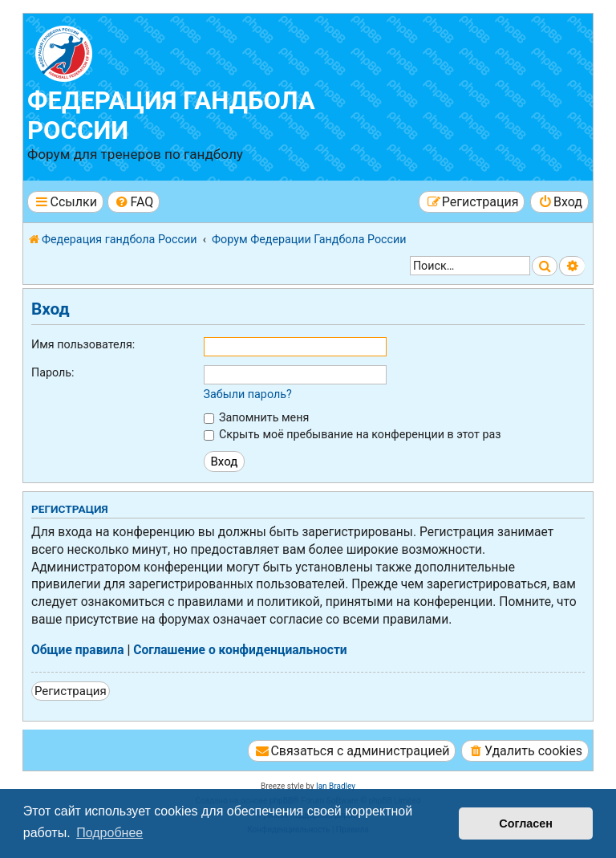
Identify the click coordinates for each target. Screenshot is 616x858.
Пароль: (53, 372)
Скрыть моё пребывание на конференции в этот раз (353, 434)
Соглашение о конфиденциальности (240, 650)
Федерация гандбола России (171, 116)
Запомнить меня (257, 417)
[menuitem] (134, 202)
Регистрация (71, 691)
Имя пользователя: (83, 344)
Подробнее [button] (109, 833)
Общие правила (78, 650)
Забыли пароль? (248, 394)
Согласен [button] (526, 823)
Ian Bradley (336, 786)
